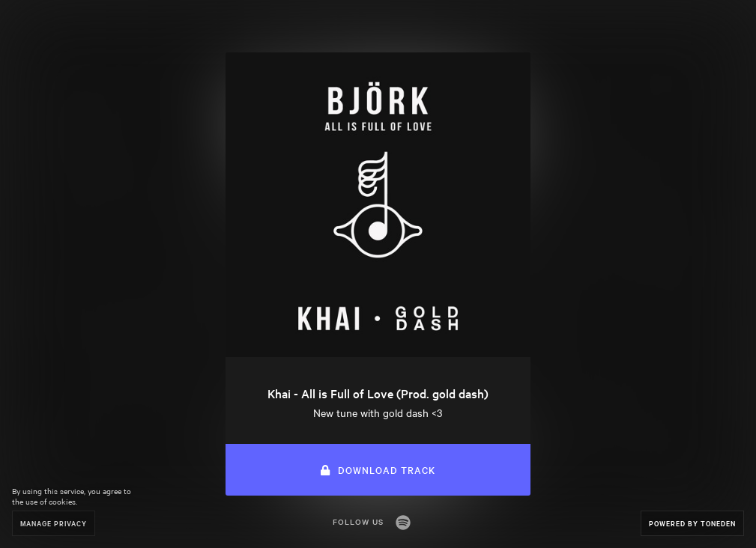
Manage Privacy (54, 523)
